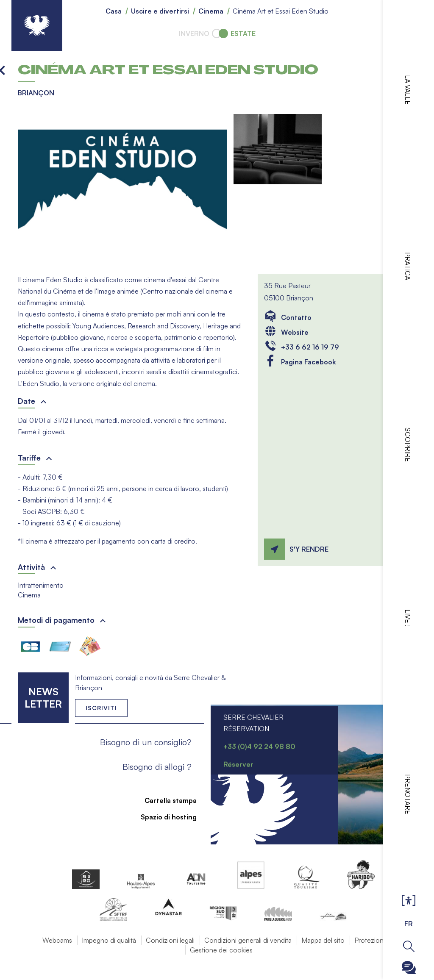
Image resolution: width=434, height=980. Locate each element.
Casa (114, 11)
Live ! (408, 618)
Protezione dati (377, 940)
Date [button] (26, 401)
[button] (122, 188)
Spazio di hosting (164, 817)
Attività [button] (31, 567)
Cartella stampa (166, 800)
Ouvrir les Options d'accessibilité (409, 901)
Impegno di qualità (109, 940)
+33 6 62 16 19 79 (310, 347)
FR (409, 924)
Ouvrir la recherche (409, 946)
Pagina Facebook (309, 362)
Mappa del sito (323, 940)
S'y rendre (309, 549)
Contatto (296, 317)
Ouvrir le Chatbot (409, 968)
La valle (408, 90)
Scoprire (408, 445)
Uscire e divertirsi (160, 11)
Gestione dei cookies (221, 950)
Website (295, 332)
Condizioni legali (170, 940)
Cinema (211, 11)
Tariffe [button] (29, 458)
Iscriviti (101, 708)
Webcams (57, 940)
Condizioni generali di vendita (248, 940)
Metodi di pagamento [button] (56, 620)
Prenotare (408, 794)
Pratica (408, 266)
